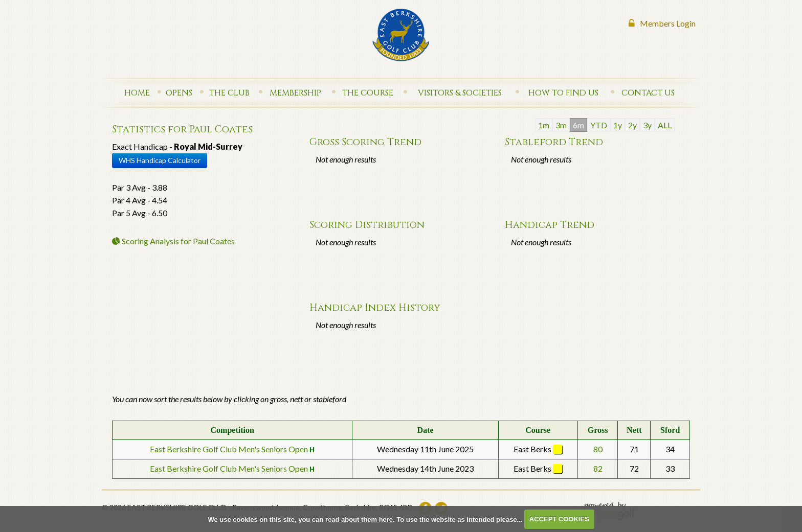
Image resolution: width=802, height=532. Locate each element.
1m (544, 125)
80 (598, 449)
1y (618, 125)
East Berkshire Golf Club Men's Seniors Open (230, 449)
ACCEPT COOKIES (559, 519)
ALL (665, 125)
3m (561, 125)
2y (632, 125)
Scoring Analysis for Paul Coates (173, 241)
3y (647, 125)
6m (578, 125)
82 (598, 468)
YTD (599, 125)
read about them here (359, 519)
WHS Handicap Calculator (160, 160)
